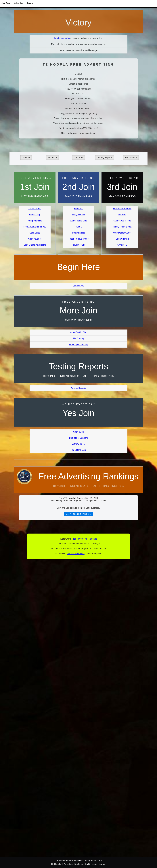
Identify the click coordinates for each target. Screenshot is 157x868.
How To (26, 157)
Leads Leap (35, 215)
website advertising (76, 554)
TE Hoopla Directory (78, 344)
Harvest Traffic (79, 245)
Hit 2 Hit (122, 215)
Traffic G (78, 227)
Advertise (19, 3)
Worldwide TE (78, 444)
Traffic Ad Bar (35, 209)
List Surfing (78, 338)
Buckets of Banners (122, 209)
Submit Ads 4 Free (122, 221)
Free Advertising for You (35, 227)
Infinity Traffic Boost (122, 227)
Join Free (6, 3)
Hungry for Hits (35, 221)
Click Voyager (35, 239)
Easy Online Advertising (35, 245)
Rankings (79, 864)
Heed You (78, 209)
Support (102, 864)
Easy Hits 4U (78, 215)
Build (87, 864)
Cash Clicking (122, 239)
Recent (30, 3)
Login (94, 864)
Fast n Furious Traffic (78, 239)
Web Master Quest (122, 233)
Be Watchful (131, 157)
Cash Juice (35, 233)
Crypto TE (122, 245)
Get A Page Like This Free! (79, 514)
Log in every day (62, 38)
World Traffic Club (79, 221)
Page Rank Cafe (78, 450)
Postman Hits (78, 233)
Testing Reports (105, 157)
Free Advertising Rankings (89, 476)
